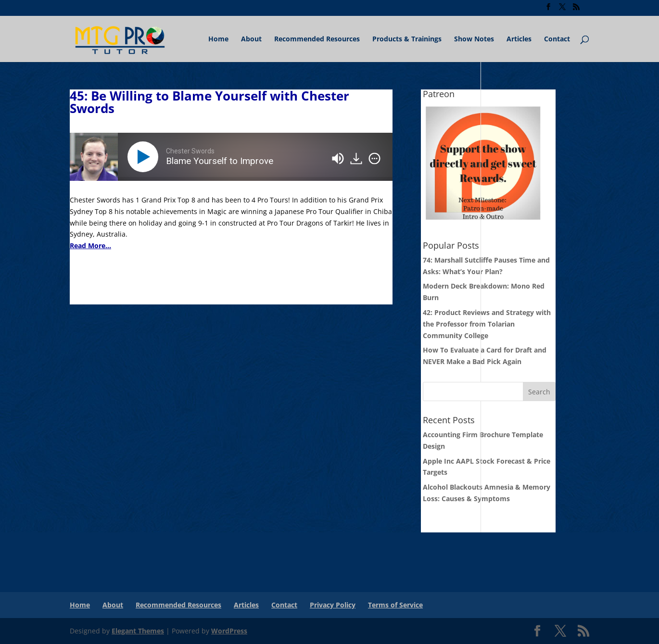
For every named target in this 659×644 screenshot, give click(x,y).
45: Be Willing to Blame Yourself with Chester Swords (209, 102)
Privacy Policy (333, 605)
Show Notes (474, 39)
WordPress (229, 631)
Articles (519, 39)
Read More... (90, 246)
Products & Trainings (407, 39)
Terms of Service (395, 605)
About (251, 39)
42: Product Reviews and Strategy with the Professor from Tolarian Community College (487, 324)
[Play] (145, 157)
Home (218, 39)
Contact (557, 39)
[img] (374, 159)
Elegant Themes (138, 631)
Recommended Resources (317, 39)
